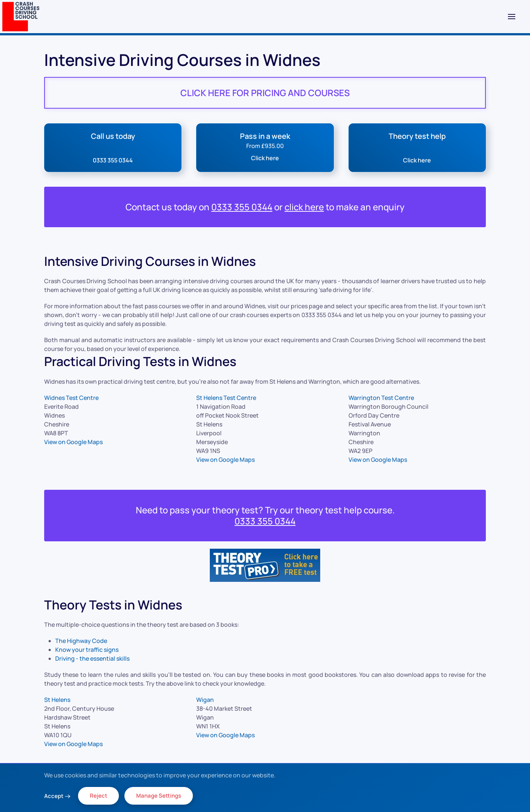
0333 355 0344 (242, 207)
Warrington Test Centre (381, 398)
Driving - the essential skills (92, 658)
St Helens (57, 700)
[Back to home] (21, 17)
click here (304, 207)
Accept (54, 796)
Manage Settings (159, 796)
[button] (512, 17)
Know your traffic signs (87, 650)
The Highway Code (81, 641)
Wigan (205, 700)
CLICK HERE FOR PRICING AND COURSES (265, 93)
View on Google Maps (73, 442)
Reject (98, 796)
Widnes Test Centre (71, 398)
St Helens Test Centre (226, 398)
